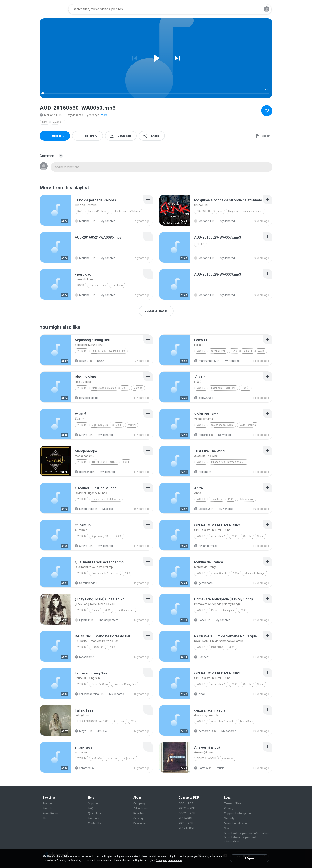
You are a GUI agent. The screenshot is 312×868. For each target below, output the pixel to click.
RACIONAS (98, 647)
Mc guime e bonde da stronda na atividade (247, 211)
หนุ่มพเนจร (129, 758)
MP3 (45, 122)
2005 (119, 425)
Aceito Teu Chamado (223, 721)
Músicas (105, 509)
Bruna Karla (247, 721)
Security (229, 818)
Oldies (95, 610)
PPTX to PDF (187, 808)
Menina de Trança (255, 573)
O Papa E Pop (218, 351)
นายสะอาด (228, 758)
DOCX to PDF (187, 813)
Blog (45, 818)
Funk (220, 211)
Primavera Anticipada (223, 610)
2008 (243, 610)
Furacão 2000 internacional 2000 (229, 462)
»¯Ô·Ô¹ (245, 388)
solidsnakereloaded (88, 694)
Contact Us (95, 823)
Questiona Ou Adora (222, 425)
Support (93, 803)
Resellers (139, 813)
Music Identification (236, 823)
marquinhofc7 (205, 361)
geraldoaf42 (204, 583)
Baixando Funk (98, 285)
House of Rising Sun (125, 684)
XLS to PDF (186, 818)
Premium (48, 803)
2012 (133, 721)
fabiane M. (203, 472)
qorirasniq (83, 472)
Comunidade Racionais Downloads (88, 583)
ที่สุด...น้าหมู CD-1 (101, 425)
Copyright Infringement (239, 813)
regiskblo (202, 435)
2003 (112, 647)
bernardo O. (204, 731)
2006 (234, 536)
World (82, 351)
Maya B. (82, 731)
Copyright (139, 818)
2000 (127, 573)
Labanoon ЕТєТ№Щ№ (223, 388)
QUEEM (247, 536)
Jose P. (201, 620)
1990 (234, 351)
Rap (80, 211)
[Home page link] (53, 9)
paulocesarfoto (87, 398)
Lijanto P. (82, 620)
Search (47, 808)
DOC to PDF (186, 803)
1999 (231, 499)
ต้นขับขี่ (132, 425)
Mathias (138, 388)
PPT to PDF (186, 823)
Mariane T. (49, 115)
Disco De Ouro (100, 684)
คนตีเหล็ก (97, 758)
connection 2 (218, 536)
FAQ (91, 808)
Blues (200, 244)
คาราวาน (113, 758)
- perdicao (117, 285)
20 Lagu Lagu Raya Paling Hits (108, 351)
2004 (125, 388)
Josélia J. (202, 509)
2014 (126, 462)
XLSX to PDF (186, 828)
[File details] (55, 210)
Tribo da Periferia (97, 211)
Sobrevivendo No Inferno (105, 573)
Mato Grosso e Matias (104, 388)
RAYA (99, 361)
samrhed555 (85, 768)
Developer (140, 823)
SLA (227, 828)
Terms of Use (233, 803)
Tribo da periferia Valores (126, 211)
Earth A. (201, 768)
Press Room (50, 813)
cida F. (200, 694)
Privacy (229, 808)
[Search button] (255, 9)
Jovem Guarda (219, 573)
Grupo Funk (204, 211)
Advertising (140, 808)
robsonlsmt (84, 657)
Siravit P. (82, 435)
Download (222, 435)
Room (121, 721)
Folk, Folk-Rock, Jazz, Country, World (96, 721)
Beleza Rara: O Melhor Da (106, 499)
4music (100, 731)
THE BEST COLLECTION (104, 462)
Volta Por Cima (248, 425)
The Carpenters (125, 610)
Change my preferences (169, 860)
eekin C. (82, 361)
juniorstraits (84, 509)
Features (94, 818)
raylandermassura (207, 546)
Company (139, 803)
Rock (81, 285)
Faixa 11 (248, 351)
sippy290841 (204, 398)
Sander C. (202, 657)
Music (218, 768)
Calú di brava (246, 499)
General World (206, 758)
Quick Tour (95, 813)
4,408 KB (58, 122)
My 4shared (73, 115)
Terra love (216, 499)
